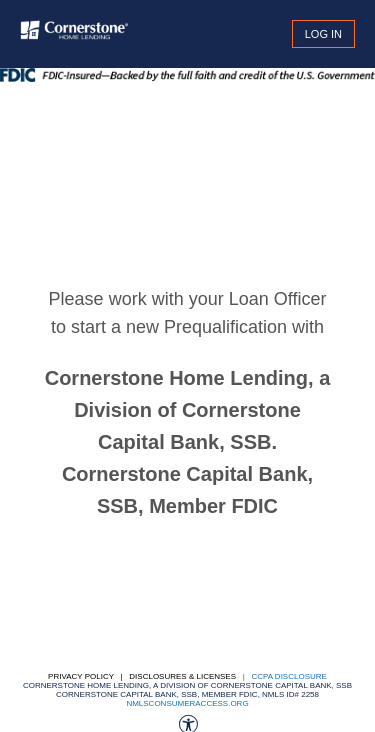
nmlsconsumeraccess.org (187, 703)
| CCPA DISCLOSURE (282, 676)
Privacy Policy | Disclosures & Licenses (142, 676)
